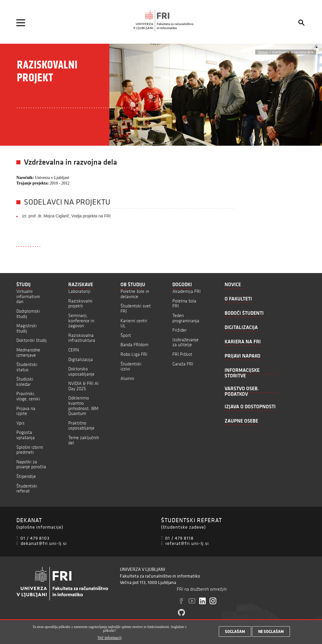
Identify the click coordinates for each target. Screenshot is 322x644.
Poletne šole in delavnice (135, 294)
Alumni (127, 378)
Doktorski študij (32, 340)
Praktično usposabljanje (81, 426)
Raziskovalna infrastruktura (82, 338)
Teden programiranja (186, 318)
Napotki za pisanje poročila (31, 464)
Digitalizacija (80, 359)
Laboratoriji (79, 291)
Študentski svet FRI (136, 308)
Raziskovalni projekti (80, 303)
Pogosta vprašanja (26, 435)
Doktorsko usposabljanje (81, 371)
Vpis (20, 423)
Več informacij (110, 640)
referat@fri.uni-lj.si (187, 543)
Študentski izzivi (131, 366)
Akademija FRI (187, 291)
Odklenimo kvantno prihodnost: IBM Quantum (83, 406)
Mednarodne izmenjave (28, 352)
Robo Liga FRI (134, 354)
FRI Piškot (182, 354)
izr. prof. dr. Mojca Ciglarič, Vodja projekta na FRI (66, 216)
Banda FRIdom (134, 345)
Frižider (180, 330)
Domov (263, 52)
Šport (126, 335)
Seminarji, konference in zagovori (81, 321)
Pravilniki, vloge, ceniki (28, 396)
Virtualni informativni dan (28, 296)
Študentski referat (27, 489)
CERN (74, 350)
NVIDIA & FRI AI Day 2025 (83, 386)
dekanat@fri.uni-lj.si (44, 543)
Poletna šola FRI (184, 303)
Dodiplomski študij (28, 314)
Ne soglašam (271, 633)
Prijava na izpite (26, 411)
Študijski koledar (25, 382)
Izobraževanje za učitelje (185, 342)
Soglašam (235, 633)
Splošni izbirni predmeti (30, 450)
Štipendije (26, 476)
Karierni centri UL (134, 323)
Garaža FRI (183, 364)
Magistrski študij (27, 328)
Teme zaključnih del (84, 440)
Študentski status (27, 367)
